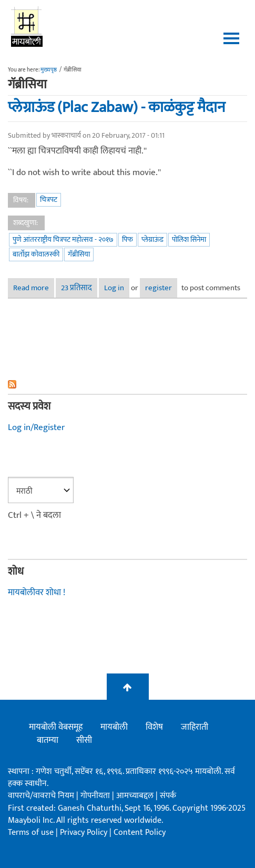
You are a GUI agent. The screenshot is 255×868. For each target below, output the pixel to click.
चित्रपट (49, 200)
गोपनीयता (96, 796)
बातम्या (48, 740)
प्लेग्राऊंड (152, 239)
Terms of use (31, 833)
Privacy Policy (85, 833)
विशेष (154, 727)
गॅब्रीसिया (79, 254)
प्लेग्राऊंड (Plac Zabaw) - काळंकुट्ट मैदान (116, 107)
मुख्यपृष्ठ (49, 70)
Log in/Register (36, 427)
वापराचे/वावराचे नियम (41, 796)
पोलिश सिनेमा (189, 239)
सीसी (84, 740)
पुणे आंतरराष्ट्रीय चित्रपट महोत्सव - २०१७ (63, 239)
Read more (34, 288)
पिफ (127, 239)
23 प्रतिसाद (76, 288)
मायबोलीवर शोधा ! (37, 593)
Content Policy (140, 833)
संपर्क (168, 796)
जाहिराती (195, 727)
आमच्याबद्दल (136, 796)
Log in (114, 288)
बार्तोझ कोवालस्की (36, 254)
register (159, 288)
